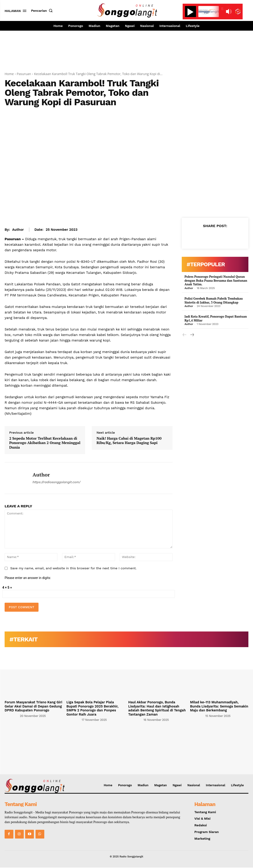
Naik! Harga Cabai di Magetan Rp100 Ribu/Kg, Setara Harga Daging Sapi (129, 441)
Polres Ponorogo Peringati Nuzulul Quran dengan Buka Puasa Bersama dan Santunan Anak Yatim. (213, 280)
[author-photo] (12, 715)
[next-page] (192, 334)
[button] (43, 11)
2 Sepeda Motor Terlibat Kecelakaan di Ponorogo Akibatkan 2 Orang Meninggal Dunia (45, 443)
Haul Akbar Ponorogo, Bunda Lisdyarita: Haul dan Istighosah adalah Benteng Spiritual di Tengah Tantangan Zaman (156, 708)
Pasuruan (24, 74)
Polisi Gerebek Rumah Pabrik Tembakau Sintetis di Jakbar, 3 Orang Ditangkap (211, 300)
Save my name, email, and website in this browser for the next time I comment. (73, 568)
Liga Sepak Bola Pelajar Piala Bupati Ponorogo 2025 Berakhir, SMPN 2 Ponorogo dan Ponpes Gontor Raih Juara (95, 708)
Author (18, 230)
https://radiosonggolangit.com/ (57, 482)
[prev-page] (185, 334)
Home (9, 74)
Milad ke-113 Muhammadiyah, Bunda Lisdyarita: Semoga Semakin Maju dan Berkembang (219, 706)
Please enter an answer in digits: (28, 578)
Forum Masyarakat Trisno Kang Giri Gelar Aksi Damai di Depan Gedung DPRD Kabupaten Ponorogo (32, 706)
